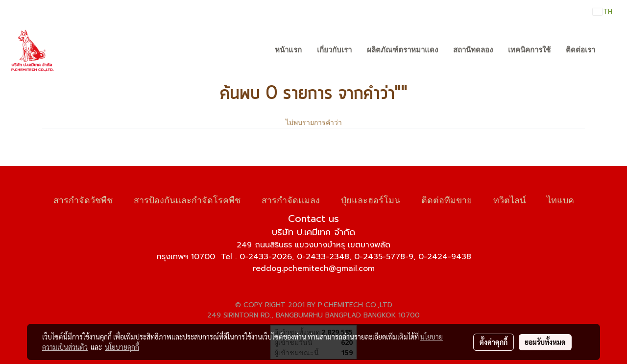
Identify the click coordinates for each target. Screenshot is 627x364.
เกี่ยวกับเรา (334, 50)
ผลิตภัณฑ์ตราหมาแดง (402, 50)
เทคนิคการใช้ (529, 50)
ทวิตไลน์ (509, 199)
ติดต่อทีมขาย (447, 199)
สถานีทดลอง (473, 50)
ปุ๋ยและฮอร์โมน (371, 199)
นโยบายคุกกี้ (122, 347)
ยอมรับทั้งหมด (545, 342)
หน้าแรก (288, 50)
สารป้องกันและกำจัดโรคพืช (187, 199)
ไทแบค (560, 199)
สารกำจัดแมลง (291, 199)
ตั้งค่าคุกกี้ (494, 342)
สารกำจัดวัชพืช (83, 199)
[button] (612, 50)
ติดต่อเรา (580, 50)
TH (603, 12)
